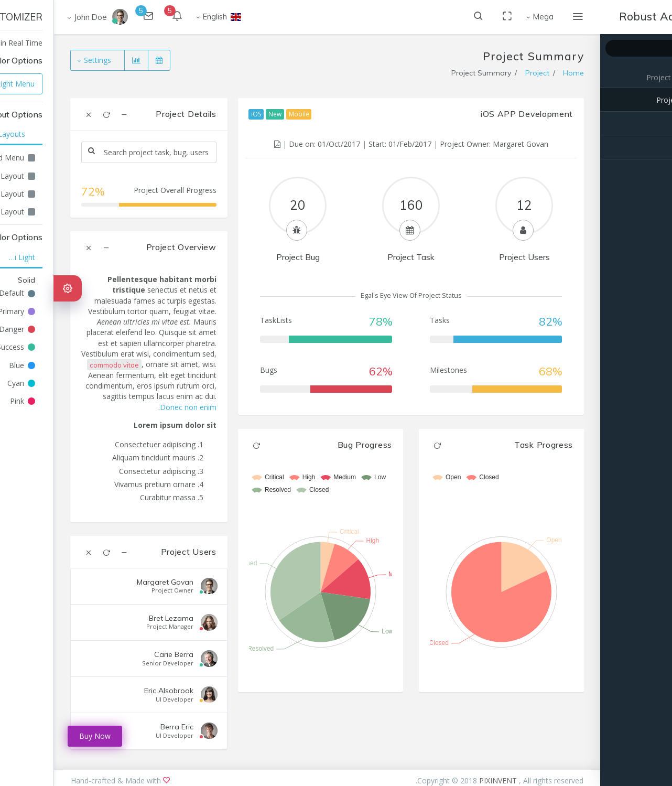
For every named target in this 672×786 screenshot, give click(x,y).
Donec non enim (134, 407)
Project (605, 77)
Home (519, 73)
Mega (489, 17)
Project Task (640, 123)
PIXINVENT (445, 780)
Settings (45, 60)
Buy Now (41, 736)
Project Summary (632, 100)
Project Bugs (640, 147)
